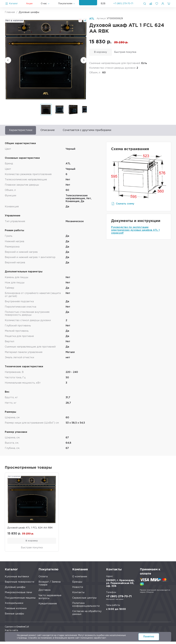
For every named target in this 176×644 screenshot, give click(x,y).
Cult (23, 629)
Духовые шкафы (15, 590)
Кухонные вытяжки (17, 579)
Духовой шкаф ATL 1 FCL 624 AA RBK (31, 529)
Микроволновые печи (18, 595)
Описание (54, 131)
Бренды (77, 584)
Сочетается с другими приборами (99, 131)
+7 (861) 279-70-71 (123, 4)
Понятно (149, 637)
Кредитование (48, 606)
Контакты (78, 595)
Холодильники (14, 605)
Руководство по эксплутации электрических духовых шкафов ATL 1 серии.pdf (135, 231)
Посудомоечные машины (20, 600)
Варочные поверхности (19, 584)
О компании (80, 579)
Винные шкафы (14, 616)
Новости (78, 590)
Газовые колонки (16, 611)
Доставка (44, 592)
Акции (29, 4)
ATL (92, 19)
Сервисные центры (84, 600)
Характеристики (23, 131)
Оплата (43, 579)
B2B (103, 4)
